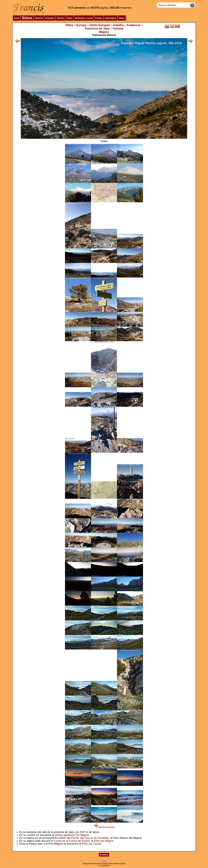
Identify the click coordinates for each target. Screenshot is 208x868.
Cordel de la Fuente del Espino (72, 841)
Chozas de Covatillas (97, 838)
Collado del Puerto (68, 838)
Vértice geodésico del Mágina (72, 835)
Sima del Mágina (104, 841)
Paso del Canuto (91, 844)
